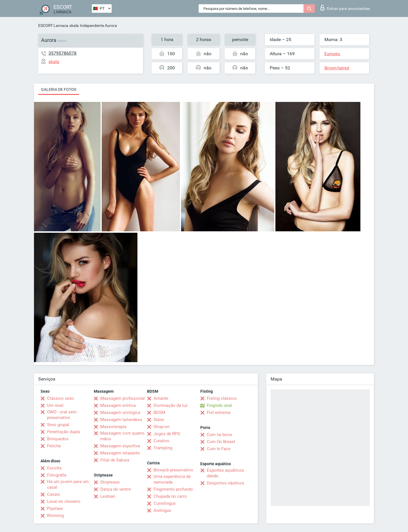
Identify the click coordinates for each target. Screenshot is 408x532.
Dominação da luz (171, 405)
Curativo (161, 441)
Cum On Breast (221, 442)
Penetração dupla (63, 432)
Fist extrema (219, 413)
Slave (159, 420)
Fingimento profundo (173, 489)
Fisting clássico (222, 398)
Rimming (55, 516)
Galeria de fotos (59, 89)
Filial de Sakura (115, 460)
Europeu (332, 54)
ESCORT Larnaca (53, 25)
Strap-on (161, 427)
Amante (161, 398)
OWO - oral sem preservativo (62, 415)
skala (74, 25)
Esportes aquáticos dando (225, 473)
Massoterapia (113, 427)
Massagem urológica (120, 413)
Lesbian (108, 496)
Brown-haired (337, 68)
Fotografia (57, 475)
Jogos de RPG (167, 434)
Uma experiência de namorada (172, 479)
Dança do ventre (116, 489)
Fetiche (54, 446)
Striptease (110, 482)
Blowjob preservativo (173, 470)
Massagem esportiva (120, 446)
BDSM (159, 413)
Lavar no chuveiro (64, 501)
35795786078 (62, 53)
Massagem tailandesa (121, 420)
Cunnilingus (165, 503)
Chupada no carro (170, 496)
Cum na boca (219, 435)
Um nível (55, 405)
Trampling (163, 448)
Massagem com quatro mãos (122, 436)
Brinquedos (58, 439)
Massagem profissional (123, 398)
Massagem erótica (118, 405)
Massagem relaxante (120, 453)
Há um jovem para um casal (68, 484)
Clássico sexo (60, 398)
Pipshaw (55, 509)
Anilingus (162, 510)
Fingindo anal (219, 405)
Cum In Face (219, 449)
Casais (54, 494)
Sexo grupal (58, 425)
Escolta (54, 468)
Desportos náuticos (226, 483)
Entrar (345, 8)
